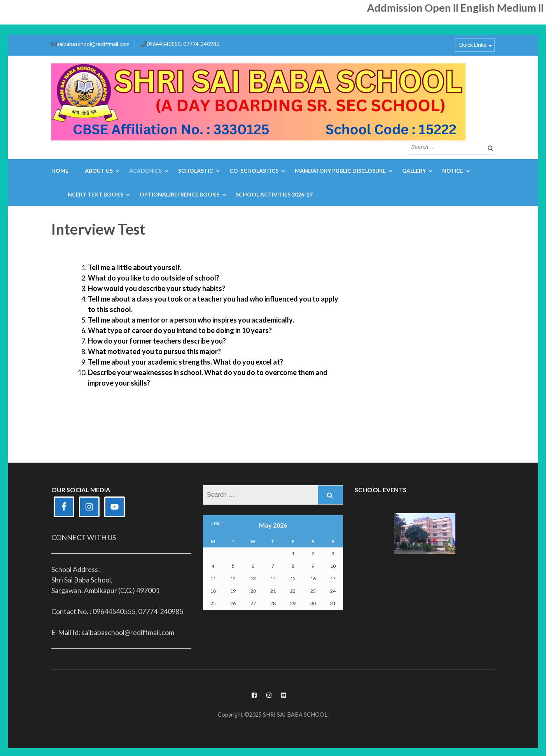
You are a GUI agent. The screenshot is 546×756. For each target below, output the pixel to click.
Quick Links (472, 45)
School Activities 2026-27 (274, 194)
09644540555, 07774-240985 (183, 44)
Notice (453, 171)
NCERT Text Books (95, 194)
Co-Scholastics (254, 171)
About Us (99, 171)
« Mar (217, 523)
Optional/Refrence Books (179, 194)
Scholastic (196, 171)
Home (60, 171)
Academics (145, 171)
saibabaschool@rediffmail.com (93, 44)
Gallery (414, 171)
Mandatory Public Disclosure (340, 171)
